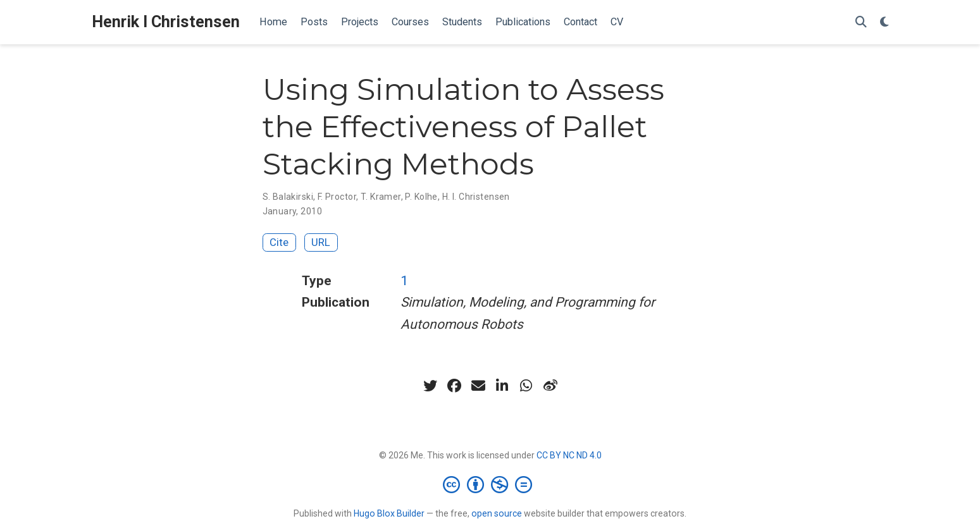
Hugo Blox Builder (389, 513)
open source (497, 513)
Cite (279, 242)
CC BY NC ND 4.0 (569, 455)
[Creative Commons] (490, 484)
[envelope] (478, 386)
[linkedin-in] (502, 386)
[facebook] (454, 386)
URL (321, 242)
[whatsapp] (526, 386)
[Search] (861, 22)
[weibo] (550, 386)
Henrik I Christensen (166, 22)
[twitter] (430, 386)
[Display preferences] (884, 22)
